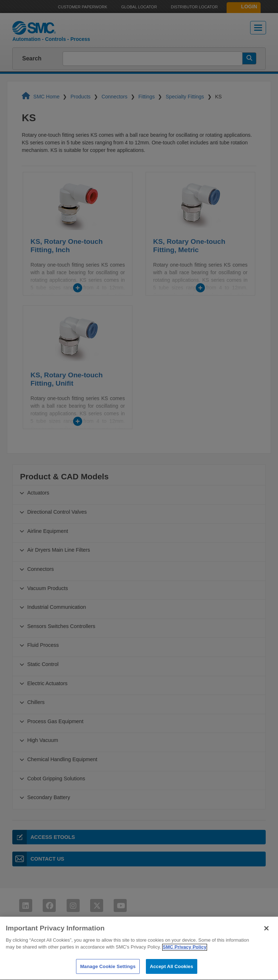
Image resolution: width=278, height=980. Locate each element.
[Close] (266, 943)
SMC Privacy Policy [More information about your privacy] (185, 962)
